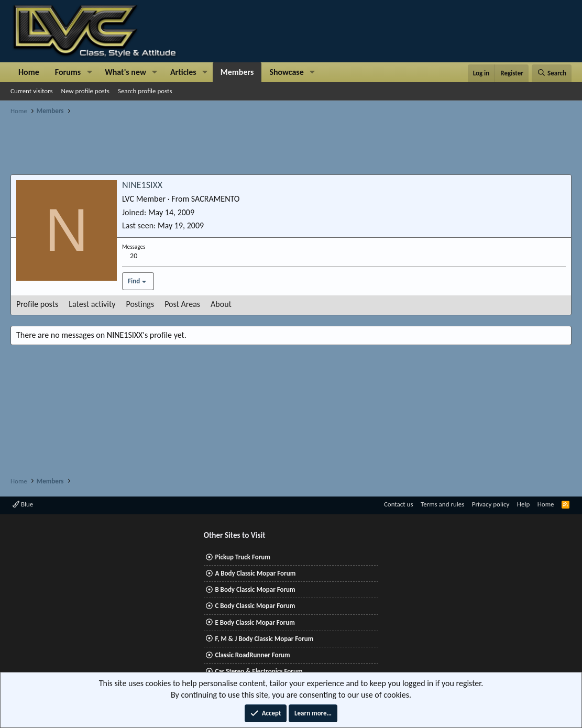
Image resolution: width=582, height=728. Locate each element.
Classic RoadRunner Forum (252, 655)
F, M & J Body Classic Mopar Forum (264, 639)
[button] (89, 72)
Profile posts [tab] (37, 304)
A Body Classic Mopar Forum (255, 573)
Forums (68, 72)
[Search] (552, 73)
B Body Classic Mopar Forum (255, 589)
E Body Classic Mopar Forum (255, 622)
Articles (183, 72)
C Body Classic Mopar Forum (255, 606)
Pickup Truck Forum (242, 557)
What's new (125, 72)
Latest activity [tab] (92, 304)
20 (134, 256)
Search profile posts (145, 91)
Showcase (286, 72)
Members (237, 72)
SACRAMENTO (216, 199)
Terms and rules (442, 504)
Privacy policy (491, 504)
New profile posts (85, 91)
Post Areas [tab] (182, 304)
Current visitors (32, 91)
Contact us (399, 504)
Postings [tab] (140, 304)
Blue (23, 504)
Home (29, 72)
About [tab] (221, 304)
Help (523, 504)
